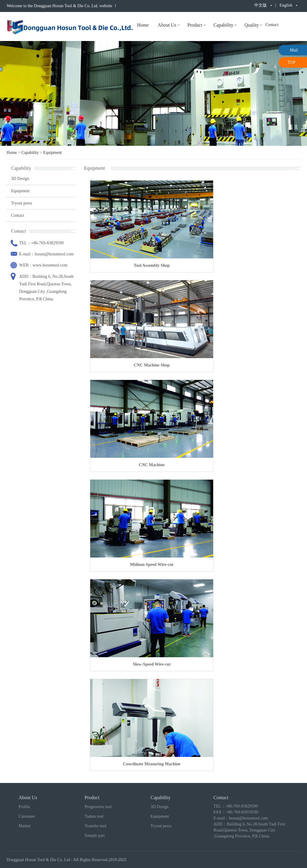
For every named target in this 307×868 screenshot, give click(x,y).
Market (25, 826)
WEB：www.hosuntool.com (43, 265)
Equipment (52, 153)
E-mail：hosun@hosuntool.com (46, 254)
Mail (294, 50)
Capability (224, 25)
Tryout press (22, 203)
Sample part (95, 836)
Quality (252, 25)
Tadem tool (94, 816)
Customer (27, 816)
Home (143, 25)
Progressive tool (98, 807)
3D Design (20, 179)
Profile (24, 807)
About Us (167, 25)
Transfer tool (95, 826)
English (286, 5)
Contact (272, 25)
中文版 (261, 5)
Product (195, 25)
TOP (291, 62)
